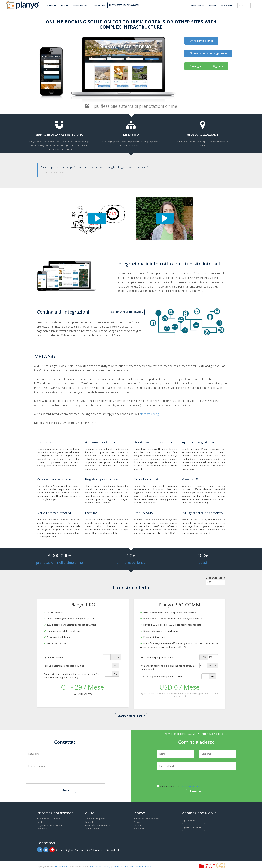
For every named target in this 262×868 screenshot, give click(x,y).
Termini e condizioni (123, 866)
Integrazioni (80, 5)
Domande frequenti (95, 819)
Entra (213, 5)
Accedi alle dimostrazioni (97, 825)
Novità (40, 822)
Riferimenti (139, 829)
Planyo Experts (93, 829)
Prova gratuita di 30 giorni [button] (206, 66)
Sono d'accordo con (179, 786)
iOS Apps (189, 821)
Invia (65, 790)
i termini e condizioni (190, 786)
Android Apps (192, 827)
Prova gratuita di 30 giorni (124, 5)
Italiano (227, 5)
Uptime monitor (144, 866)
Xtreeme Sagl (62, 866)
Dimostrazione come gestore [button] (208, 53)
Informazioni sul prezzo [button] (131, 716)
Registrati (197, 5)
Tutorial (89, 822)
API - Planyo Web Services (147, 819)
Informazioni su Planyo (48, 819)
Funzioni (52, 5)
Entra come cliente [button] (201, 41)
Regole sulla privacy (100, 866)
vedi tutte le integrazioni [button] (127, 312)
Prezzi (64, 5)
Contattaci (98, 5)
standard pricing (149, 414)
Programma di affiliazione (50, 825)
